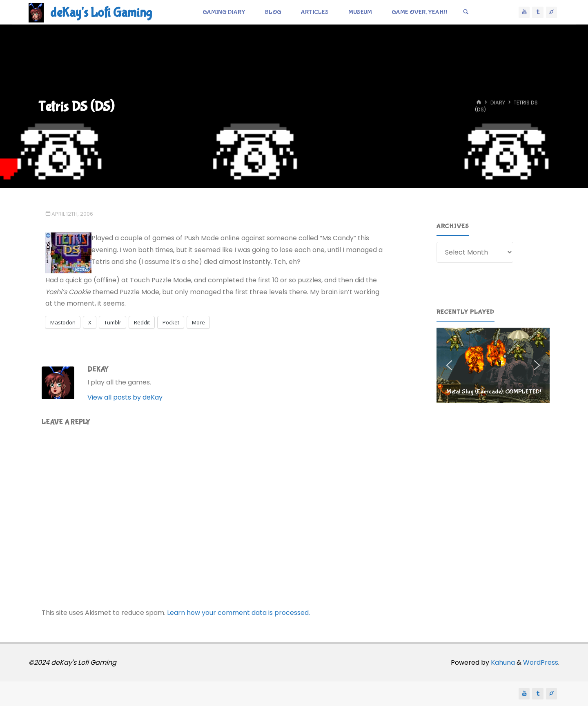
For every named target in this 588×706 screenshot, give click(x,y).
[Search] (466, 12)
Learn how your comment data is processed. (238, 613)
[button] (493, 365)
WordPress (541, 662)
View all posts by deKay (125, 397)
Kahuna (502, 662)
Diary (498, 103)
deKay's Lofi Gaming (101, 13)
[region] (493, 365)
